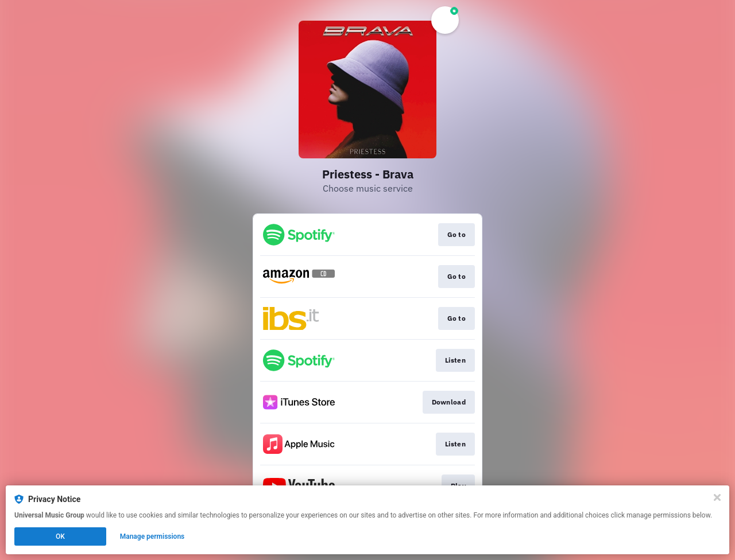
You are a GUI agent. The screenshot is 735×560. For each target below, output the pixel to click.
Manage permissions (152, 536)
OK (60, 536)
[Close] (717, 497)
